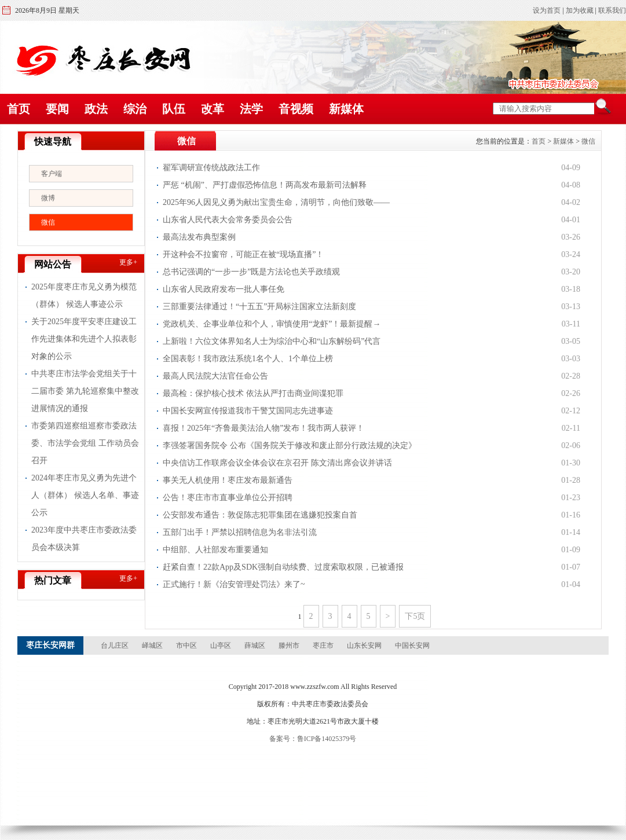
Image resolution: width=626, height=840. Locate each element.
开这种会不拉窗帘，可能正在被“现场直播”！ (243, 254)
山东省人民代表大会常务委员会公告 (228, 220)
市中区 (186, 645)
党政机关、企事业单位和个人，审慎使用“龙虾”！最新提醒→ (272, 324)
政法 (96, 109)
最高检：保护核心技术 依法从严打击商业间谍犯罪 (253, 393)
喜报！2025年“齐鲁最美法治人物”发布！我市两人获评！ (263, 428)
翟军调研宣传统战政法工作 (211, 168)
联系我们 (612, 10)
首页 (19, 109)
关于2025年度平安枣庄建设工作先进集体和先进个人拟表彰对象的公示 (84, 339)
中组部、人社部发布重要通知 (215, 550)
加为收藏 (580, 10)
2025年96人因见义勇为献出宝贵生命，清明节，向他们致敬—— (276, 202)
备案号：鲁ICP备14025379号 (313, 739)
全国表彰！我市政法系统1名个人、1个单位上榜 (248, 359)
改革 (213, 109)
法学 (251, 109)
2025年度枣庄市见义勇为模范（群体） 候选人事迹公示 (84, 296)
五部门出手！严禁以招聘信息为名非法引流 (240, 532)
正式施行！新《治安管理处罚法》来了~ (234, 584)
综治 (135, 109)
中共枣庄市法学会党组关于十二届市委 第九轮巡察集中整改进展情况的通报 (85, 391)
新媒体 (346, 109)
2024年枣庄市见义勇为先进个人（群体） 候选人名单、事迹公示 (85, 495)
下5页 (415, 616)
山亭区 (221, 645)
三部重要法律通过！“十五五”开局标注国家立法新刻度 (259, 307)
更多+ (128, 262)
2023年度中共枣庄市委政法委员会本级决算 (84, 539)
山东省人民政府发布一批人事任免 (224, 289)
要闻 (57, 109)
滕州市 (289, 645)
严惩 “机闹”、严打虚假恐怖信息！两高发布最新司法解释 (265, 185)
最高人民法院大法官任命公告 (215, 376)
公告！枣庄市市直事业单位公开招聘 (228, 498)
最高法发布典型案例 (199, 237)
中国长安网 (412, 645)
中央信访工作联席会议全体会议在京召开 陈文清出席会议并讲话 (277, 463)
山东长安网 (364, 645)
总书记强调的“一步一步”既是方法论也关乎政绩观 (251, 272)
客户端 (52, 174)
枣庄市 (323, 645)
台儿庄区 (115, 645)
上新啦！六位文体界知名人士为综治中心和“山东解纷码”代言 (272, 341)
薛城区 (255, 645)
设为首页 (547, 10)
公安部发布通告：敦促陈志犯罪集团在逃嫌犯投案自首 (260, 515)
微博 (48, 198)
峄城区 (152, 645)
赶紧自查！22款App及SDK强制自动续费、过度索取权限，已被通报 (283, 567)
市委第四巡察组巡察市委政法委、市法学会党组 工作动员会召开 (85, 443)
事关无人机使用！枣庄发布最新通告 (228, 480)
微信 (48, 222)
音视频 (296, 109)
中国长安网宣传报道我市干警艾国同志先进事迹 (248, 411)
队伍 (174, 109)
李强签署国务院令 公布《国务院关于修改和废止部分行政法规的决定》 (290, 445)
